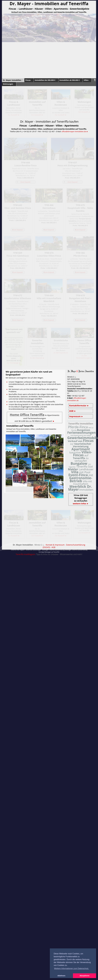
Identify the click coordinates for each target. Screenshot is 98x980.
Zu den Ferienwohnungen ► (84, 357)
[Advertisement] (49, 60)
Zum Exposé (25, 182)
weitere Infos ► (81, 504)
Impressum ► (76, 416)
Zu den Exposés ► (37, 358)
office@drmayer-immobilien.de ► (75, 131)
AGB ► (73, 411)
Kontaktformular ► (79, 405)
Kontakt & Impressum (55, 545)
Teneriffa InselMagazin (25, 554)
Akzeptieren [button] (85, 976)
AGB (54, 547)
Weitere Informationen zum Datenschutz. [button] (72, 968)
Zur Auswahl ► (14, 115)
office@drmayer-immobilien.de (77, 399)
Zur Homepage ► (14, 363)
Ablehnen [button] (61, 976)
